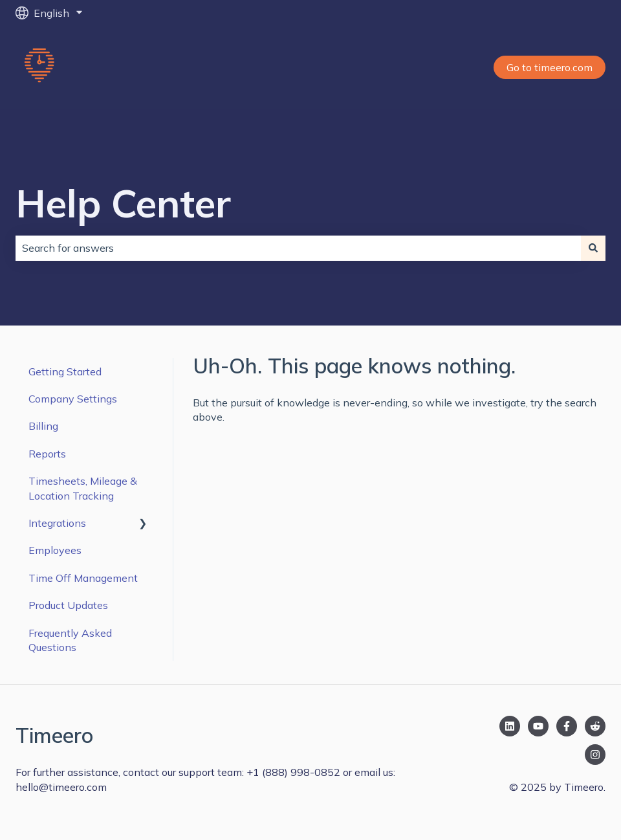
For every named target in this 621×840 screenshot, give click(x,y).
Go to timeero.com (550, 67)
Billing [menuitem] (43, 426)
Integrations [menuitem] (57, 523)
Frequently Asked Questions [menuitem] (70, 640)
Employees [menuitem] (55, 550)
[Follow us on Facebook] (567, 726)
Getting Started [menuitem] (65, 371)
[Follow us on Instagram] (595, 755)
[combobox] (298, 248)
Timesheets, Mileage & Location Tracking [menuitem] (83, 488)
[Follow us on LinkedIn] (510, 726)
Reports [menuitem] (47, 454)
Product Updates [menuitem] (68, 605)
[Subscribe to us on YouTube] (538, 726)
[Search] (593, 248)
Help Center (123, 203)
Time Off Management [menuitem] (83, 578)
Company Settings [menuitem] (73, 399)
